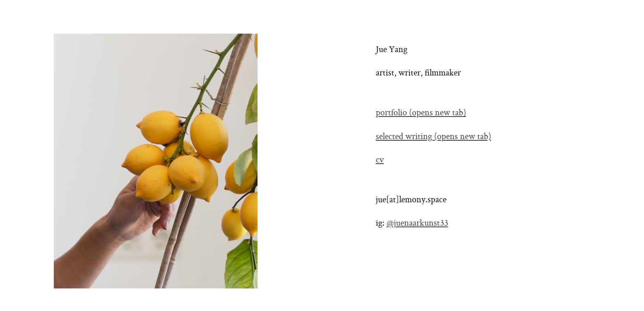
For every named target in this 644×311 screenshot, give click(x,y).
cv (380, 160)
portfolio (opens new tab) (421, 113)
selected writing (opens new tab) (434, 137)
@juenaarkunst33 (417, 224)
